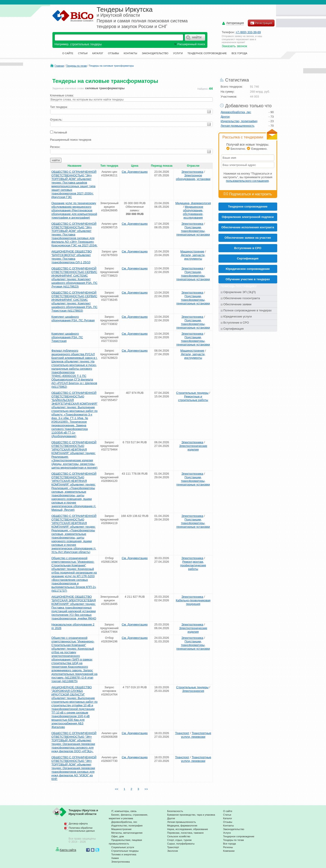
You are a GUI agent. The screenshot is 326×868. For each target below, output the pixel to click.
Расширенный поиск (189, 44)
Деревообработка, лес (236, 112)
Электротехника (192, 172)
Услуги (178, 53)
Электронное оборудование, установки (193, 177)
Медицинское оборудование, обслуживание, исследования (193, 212)
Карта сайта (68, 850)
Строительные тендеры (192, 393)
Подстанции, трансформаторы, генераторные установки (193, 231)
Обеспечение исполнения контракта (248, 227)
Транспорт (182, 733)
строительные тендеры (86, 44)
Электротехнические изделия (193, 448)
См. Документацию (135, 172)
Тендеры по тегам (77, 66)
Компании (229, 851)
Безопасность (175, 811)
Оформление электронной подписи (248, 217)
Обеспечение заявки (237, 304)
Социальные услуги (123, 847)
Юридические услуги (238, 316)
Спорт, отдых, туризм (179, 840)
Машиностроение (192, 251)
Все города (239, 53)
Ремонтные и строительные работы (193, 398)
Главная (59, 66)
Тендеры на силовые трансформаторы (111, 66)
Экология (173, 851)
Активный (60, 132)
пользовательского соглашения (247, 181)
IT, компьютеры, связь (124, 811)
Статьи (83, 53)
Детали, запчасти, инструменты (193, 257)
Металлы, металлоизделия (127, 833)
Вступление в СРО (248, 248)
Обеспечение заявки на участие (248, 238)
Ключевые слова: (62, 95)
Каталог (98, 53)
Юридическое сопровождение (248, 269)
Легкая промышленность (238, 126)
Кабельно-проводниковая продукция (193, 602)
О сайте (68, 53)
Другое (225, 117)
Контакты (130, 53)
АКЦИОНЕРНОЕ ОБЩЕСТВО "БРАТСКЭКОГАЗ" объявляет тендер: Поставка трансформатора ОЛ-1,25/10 (72, 257)
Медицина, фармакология (193, 203)
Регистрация (261, 23)
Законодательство (155, 53)
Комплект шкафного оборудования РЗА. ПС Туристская (67, 337)
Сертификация (234, 329)
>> (146, 789)
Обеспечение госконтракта (242, 298)
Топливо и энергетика (124, 854)
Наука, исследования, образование (188, 829)
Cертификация (248, 258)
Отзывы (114, 53)
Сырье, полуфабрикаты (181, 844)
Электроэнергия (193, 691)
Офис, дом (118, 836)
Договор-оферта (78, 824)
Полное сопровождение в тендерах (248, 310)
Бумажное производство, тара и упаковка (191, 815)
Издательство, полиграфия (239, 121)
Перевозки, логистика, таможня (185, 833)
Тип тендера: (59, 107)
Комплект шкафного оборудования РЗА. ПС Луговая (73, 318)
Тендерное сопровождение (207, 53)
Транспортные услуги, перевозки (196, 735)
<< (116, 789)
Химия (115, 858)
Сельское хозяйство (179, 836)
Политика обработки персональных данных (82, 829)
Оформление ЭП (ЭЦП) (240, 292)
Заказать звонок (235, 46)
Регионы (228, 847)
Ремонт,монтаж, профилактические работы (193, 565)
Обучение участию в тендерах (248, 279)
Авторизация (235, 23)
